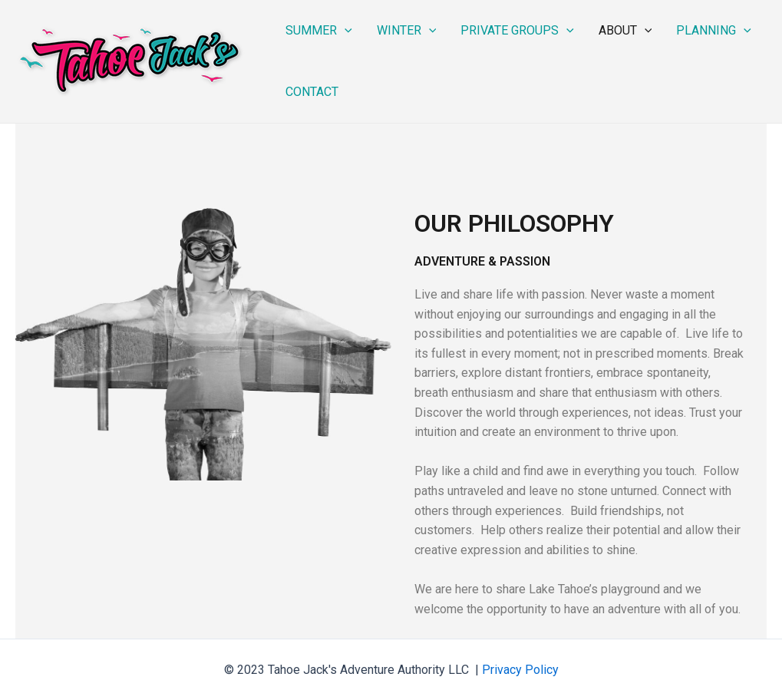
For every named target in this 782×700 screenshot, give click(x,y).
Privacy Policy (520, 670)
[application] (345, 31)
